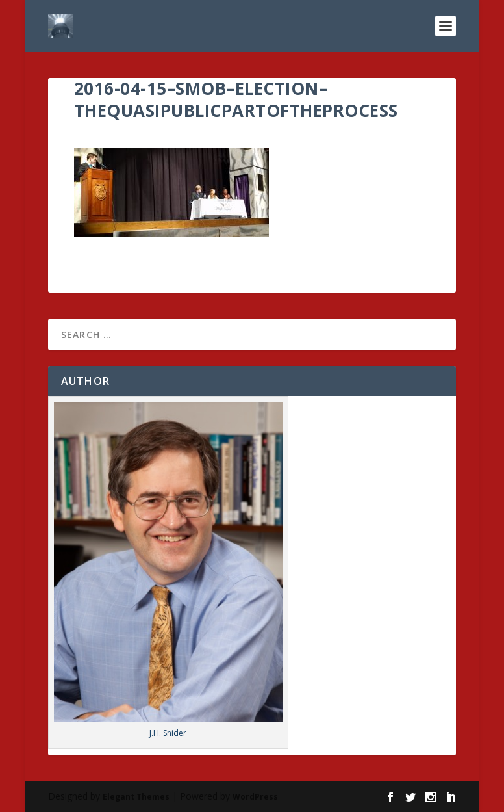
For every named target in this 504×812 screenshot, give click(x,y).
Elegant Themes (136, 797)
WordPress (255, 797)
